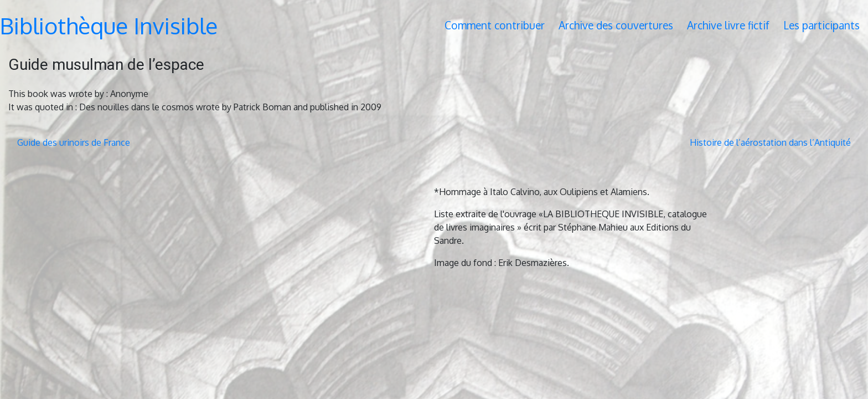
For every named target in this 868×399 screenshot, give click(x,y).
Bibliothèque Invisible (109, 25)
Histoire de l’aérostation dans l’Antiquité (770, 142)
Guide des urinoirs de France (74, 142)
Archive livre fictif (728, 25)
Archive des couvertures (616, 25)
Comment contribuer (495, 25)
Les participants (821, 25)
